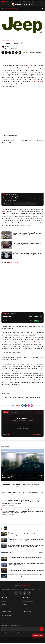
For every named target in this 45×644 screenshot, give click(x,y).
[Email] (16, 53)
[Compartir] (20, 53)
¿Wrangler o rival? (8, 203)
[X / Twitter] (20, 593)
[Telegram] (13, 53)
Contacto (25, 605)
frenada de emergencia (36, 342)
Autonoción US (5, 608)
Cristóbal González (12, 47)
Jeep (30, 66)
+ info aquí (38, 633)
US (16, 640)
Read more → (41, 553)
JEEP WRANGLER (12, 263)
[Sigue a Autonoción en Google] (32, 53)
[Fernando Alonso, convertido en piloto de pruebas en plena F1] (22, 529)
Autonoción (4, 601)
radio (20, 212)
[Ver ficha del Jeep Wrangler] (41, 317)
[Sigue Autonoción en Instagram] (29, 406)
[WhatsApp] (10, 53)
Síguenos (18, 406)
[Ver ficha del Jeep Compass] (41, 321)
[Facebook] (3, 53)
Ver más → (42, 522)
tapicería (16, 218)
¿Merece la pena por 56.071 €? (21, 203)
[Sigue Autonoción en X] (26, 406)
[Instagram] (25, 593)
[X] (6, 53)
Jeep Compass (38, 82)
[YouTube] (29, 593)
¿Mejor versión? (34, 203)
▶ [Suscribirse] (42, 629)
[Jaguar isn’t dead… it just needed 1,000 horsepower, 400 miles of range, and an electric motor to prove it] (22, 565)
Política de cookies (27, 612)
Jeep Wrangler (6, 84)
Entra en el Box (38, 635)
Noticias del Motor (8, 40)
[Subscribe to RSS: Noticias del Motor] (16, 40)
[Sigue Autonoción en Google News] (13, 406)
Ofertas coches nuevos (6, 612)
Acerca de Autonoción (28, 601)
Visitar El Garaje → (37, 434)
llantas (4, 212)
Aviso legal (26, 608)
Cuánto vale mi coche (6, 615)
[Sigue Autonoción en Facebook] (23, 406)
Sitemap (3, 619)
